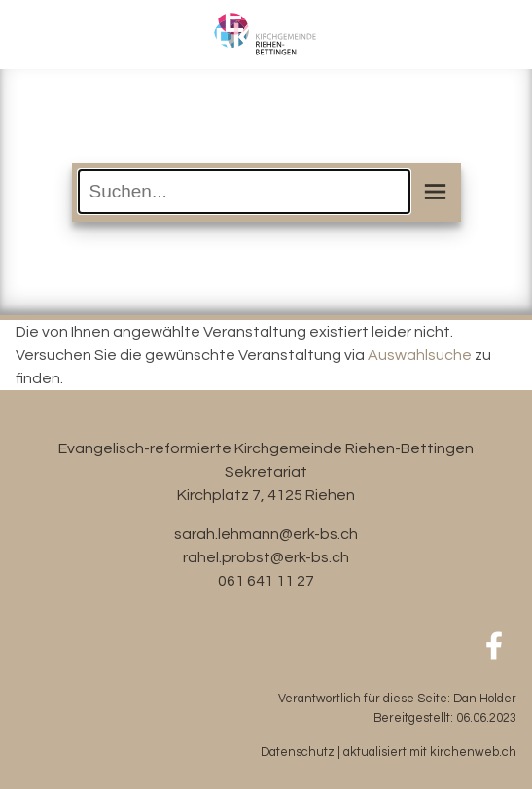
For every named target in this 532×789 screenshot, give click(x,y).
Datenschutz (298, 753)
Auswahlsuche (420, 355)
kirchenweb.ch (473, 753)
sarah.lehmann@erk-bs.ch (266, 534)
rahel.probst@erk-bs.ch (266, 557)
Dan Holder (485, 699)
